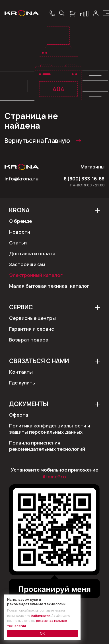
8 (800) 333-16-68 (84, 179)
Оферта (19, 415)
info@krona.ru (21, 179)
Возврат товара (29, 340)
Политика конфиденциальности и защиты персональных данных (50, 429)
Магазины (92, 167)
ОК (42, 633)
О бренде (20, 221)
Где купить (22, 383)
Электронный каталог (36, 275)
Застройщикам (27, 264)
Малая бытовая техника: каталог (49, 286)
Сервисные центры (32, 318)
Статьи (18, 243)
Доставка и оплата (32, 254)
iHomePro (54, 477)
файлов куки (41, 616)
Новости (20, 232)
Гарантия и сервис (32, 329)
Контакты (21, 372)
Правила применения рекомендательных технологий (47, 446)
